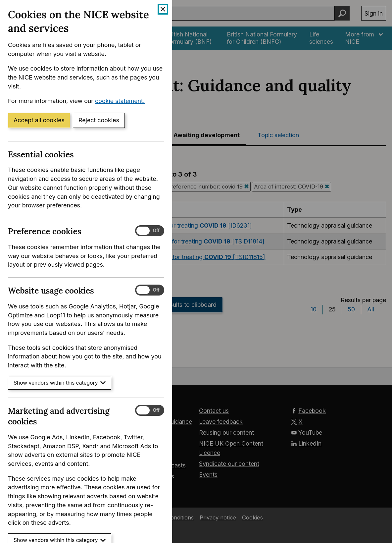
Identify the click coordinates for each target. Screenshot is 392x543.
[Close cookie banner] (163, 9)
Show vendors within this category (60, 383)
